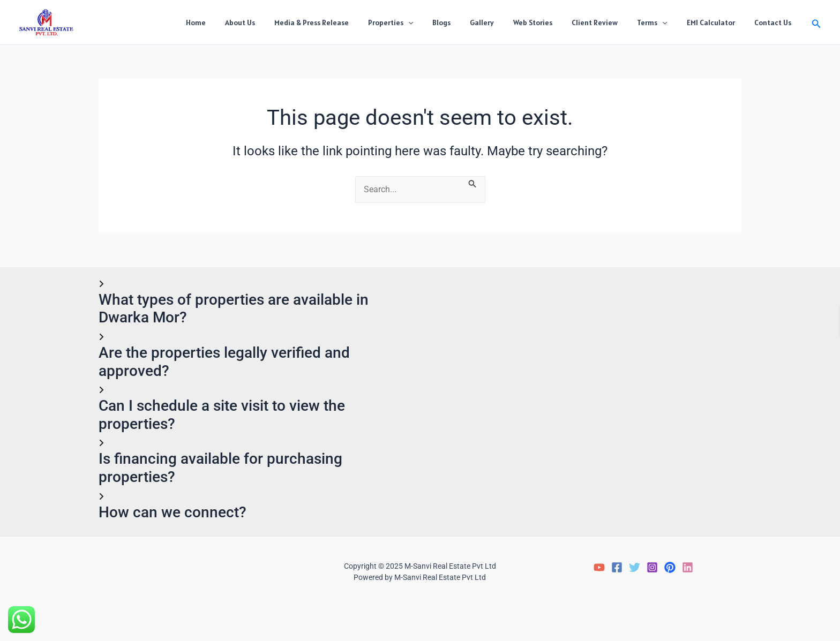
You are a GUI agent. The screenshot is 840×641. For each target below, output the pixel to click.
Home (241, 22)
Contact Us (775, 22)
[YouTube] (599, 568)
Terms (663, 22)
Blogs (469, 22)
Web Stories (552, 22)
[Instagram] (652, 568)
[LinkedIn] (688, 568)
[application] (440, 22)
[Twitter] (635, 568)
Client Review (610, 22)
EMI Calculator (717, 22)
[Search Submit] (473, 183)
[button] (816, 22)
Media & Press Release (348, 22)
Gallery (505, 22)
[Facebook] (617, 568)
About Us (281, 22)
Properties (423, 22)
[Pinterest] (670, 568)
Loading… (587, 385)
